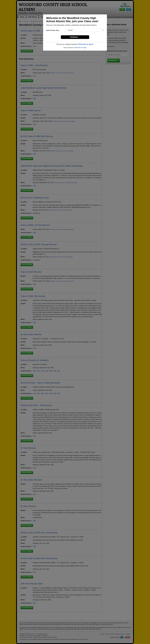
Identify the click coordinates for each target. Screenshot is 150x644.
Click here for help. (81, 48)
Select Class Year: (53, 30)
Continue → (75, 37)
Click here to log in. (86, 44)
